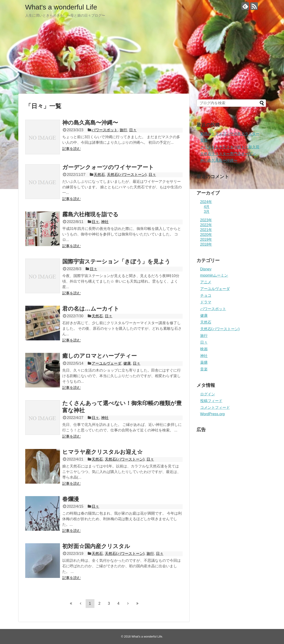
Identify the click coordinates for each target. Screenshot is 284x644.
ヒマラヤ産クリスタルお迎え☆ (102, 452)
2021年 (206, 230)
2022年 (206, 225)
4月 (207, 207)
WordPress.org (212, 414)
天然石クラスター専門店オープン (228, 154)
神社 (105, 222)
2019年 (206, 240)
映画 (204, 349)
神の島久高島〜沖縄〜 (90, 123)
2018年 (206, 244)
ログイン (208, 394)
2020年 (206, 235)
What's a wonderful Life (61, 7)
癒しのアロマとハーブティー (100, 356)
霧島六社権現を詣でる (90, 214)
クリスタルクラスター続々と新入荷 (230, 147)
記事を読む (72, 149)
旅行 (123, 130)
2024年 (206, 202)
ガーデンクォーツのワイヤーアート (108, 167)
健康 (127, 363)
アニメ (206, 282)
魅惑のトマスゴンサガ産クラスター (230, 134)
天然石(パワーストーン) (127, 175)
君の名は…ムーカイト (91, 309)
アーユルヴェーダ (106, 363)
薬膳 (204, 362)
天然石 (99, 175)
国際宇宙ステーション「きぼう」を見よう (116, 261)
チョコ (206, 295)
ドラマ (206, 302)
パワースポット (105, 130)
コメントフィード (215, 407)
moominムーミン (214, 275)
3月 (207, 212)
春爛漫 (71, 499)
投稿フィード (211, 401)
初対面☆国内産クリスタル (96, 546)
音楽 (204, 140)
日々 (133, 130)
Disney (206, 269)
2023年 (206, 220)
